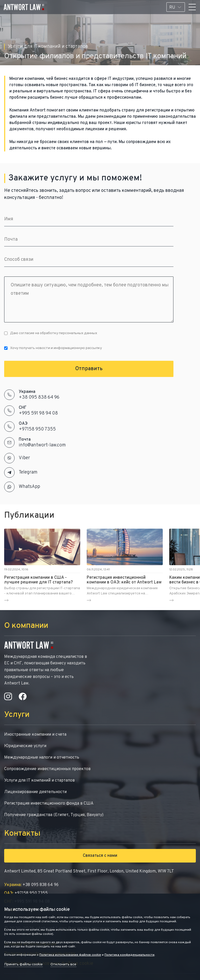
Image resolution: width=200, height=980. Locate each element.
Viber (24, 458)
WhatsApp (29, 487)
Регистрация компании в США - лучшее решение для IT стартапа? (39, 580)
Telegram (28, 472)
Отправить (89, 369)
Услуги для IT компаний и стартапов (39, 781)
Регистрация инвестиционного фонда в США (49, 804)
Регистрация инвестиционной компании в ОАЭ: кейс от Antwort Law (124, 580)
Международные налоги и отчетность (42, 758)
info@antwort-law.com (42, 445)
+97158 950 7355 (37, 429)
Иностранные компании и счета (35, 735)
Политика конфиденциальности (129, 955)
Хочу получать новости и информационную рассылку (53, 348)
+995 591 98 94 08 (38, 413)
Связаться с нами (100, 856)
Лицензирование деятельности (35, 792)
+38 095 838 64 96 (39, 397)
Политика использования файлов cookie (70, 955)
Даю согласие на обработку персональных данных (51, 333)
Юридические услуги (25, 746)
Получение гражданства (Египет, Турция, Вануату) (54, 815)
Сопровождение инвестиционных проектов (47, 769)
